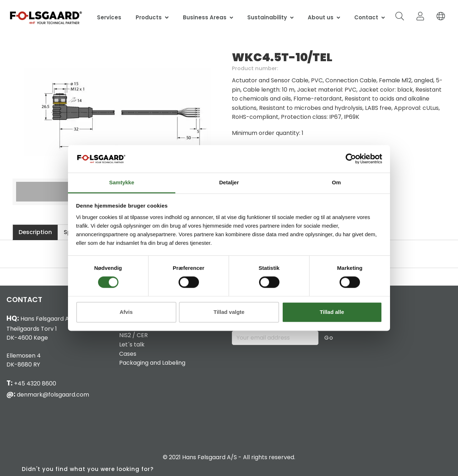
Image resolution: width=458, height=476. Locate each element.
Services (109, 17)
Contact (366, 17)
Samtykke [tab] (122, 182)
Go (329, 338)
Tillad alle (332, 312)
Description (35, 232)
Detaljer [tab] (229, 182)
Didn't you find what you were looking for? (88, 469)
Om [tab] (336, 182)
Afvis (126, 312)
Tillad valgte (229, 312)
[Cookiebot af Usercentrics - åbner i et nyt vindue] (351, 159)
